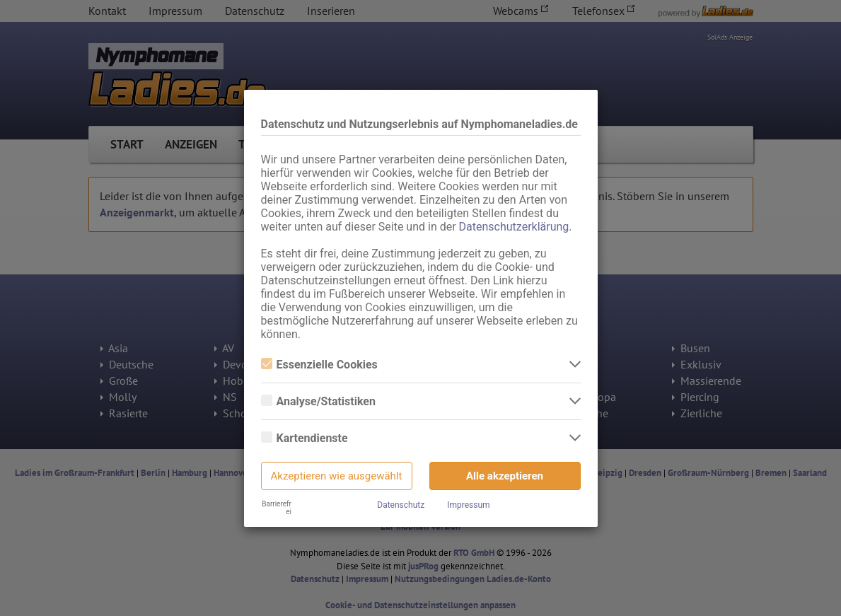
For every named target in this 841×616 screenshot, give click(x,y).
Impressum (468, 505)
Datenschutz (401, 505)
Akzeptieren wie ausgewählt (337, 476)
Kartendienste (304, 438)
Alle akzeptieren (505, 476)
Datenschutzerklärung (514, 227)
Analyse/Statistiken (318, 401)
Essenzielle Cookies (319, 365)
